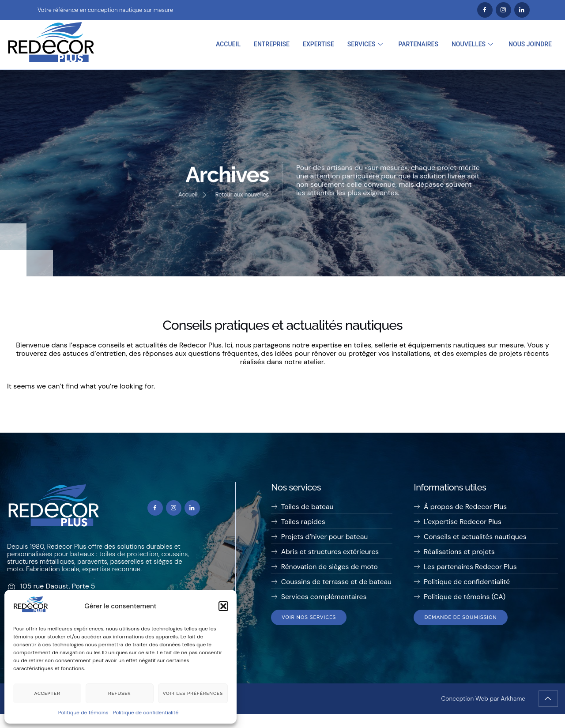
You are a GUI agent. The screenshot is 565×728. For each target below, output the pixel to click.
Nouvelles (473, 45)
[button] (223, 606)
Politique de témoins (83, 713)
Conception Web (464, 713)
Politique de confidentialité (146, 713)
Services (366, 45)
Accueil (228, 45)
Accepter (47, 693)
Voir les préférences (193, 693)
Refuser (120, 693)
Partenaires (418, 45)
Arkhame (513, 713)
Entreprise (272, 45)
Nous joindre (530, 45)
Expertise (318, 45)
